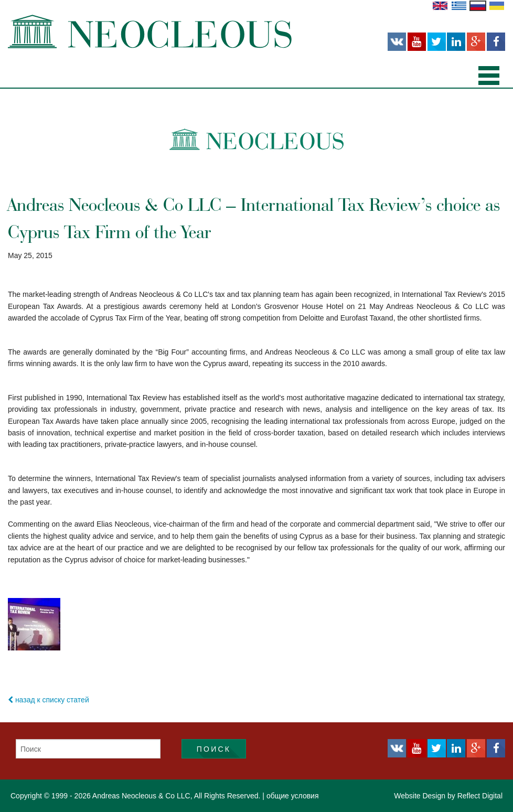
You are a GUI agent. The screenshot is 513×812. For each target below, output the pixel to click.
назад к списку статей (49, 700)
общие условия (293, 796)
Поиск (214, 749)
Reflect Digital (480, 796)
